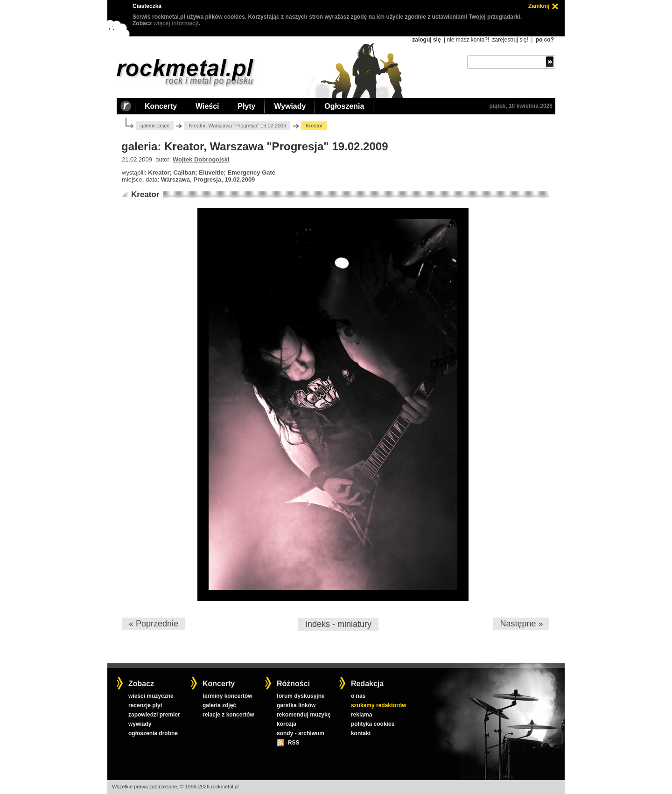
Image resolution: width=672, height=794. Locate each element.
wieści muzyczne (151, 696)
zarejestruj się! (510, 40)
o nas (358, 696)
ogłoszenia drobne (153, 733)
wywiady (140, 724)
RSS (294, 743)
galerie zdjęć (155, 126)
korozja (287, 724)
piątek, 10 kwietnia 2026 (521, 106)
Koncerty (161, 106)
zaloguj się (426, 40)
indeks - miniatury (339, 624)
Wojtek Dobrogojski (201, 159)
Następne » (521, 624)
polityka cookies (373, 724)
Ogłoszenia (344, 106)
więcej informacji (176, 23)
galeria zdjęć (219, 705)
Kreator (145, 194)
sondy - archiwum (301, 733)
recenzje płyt (145, 705)
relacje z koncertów (228, 715)
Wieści (207, 106)
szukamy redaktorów (379, 705)
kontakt (361, 733)
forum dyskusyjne (301, 696)
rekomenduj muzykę (304, 715)
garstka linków (296, 705)
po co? (545, 40)
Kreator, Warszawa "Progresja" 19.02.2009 (238, 126)
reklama (361, 715)
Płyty (246, 106)
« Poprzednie (154, 624)
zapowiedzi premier (154, 715)
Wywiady (290, 106)
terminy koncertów (227, 696)
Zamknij (539, 6)
